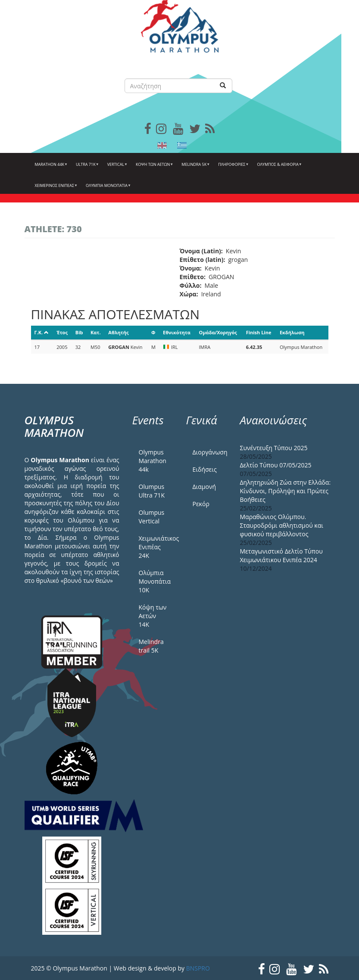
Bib (79, 332)
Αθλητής (118, 332)
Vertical (116, 168)
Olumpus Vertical (152, 517)
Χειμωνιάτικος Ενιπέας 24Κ (156, 547)
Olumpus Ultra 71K (152, 491)
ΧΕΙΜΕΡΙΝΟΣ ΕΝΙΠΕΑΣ (55, 189)
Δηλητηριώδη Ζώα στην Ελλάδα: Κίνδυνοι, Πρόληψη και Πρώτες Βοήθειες (286, 491)
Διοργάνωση (210, 452)
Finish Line (259, 332)
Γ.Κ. (42, 332)
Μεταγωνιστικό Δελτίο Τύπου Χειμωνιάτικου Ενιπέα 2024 (281, 555)
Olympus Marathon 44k (153, 461)
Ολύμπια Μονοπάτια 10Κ (155, 581)
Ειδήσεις (205, 469)
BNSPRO (198, 968)
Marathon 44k (50, 168)
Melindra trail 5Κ (151, 646)
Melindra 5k (195, 168)
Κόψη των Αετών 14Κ (153, 616)
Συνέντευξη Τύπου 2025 (274, 448)
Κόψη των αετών (153, 168)
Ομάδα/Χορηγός (218, 332)
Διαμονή (204, 487)
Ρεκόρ (201, 504)
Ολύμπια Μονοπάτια (107, 189)
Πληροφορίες (232, 168)
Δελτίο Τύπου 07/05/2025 (276, 465)
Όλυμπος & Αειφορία (278, 168)
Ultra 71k (86, 168)
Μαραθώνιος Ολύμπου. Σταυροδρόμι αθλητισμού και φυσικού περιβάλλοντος (282, 525)
